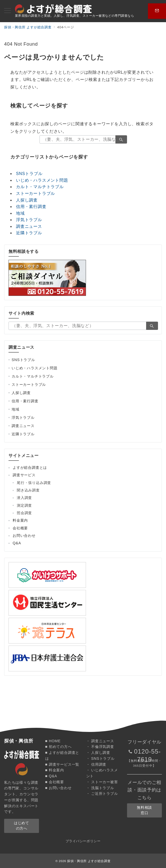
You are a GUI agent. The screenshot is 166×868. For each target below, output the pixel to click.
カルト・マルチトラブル (40, 187)
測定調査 (24, 505)
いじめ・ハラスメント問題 (42, 180)
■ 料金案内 (55, 770)
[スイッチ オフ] (157, 11)
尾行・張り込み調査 (34, 483)
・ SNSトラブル (100, 758)
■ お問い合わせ (58, 788)
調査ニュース (29, 226)
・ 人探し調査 (98, 753)
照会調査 (24, 513)
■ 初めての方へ (58, 747)
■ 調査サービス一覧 (62, 764)
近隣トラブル (29, 233)
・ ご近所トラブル (102, 794)
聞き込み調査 (28, 490)
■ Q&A (51, 776)
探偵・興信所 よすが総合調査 (89, 861)
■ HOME (53, 741)
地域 (20, 213)
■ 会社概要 (55, 782)
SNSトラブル (29, 174)
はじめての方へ (21, 826)
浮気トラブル (29, 220)
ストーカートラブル (35, 193)
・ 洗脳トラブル (100, 788)
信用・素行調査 (31, 207)
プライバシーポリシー (83, 841)
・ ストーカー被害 (102, 782)
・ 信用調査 (96, 764)
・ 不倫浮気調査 (100, 747)
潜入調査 (24, 498)
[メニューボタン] (7, 11)
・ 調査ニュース (100, 741)
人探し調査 (27, 200)
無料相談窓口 (144, 810)
